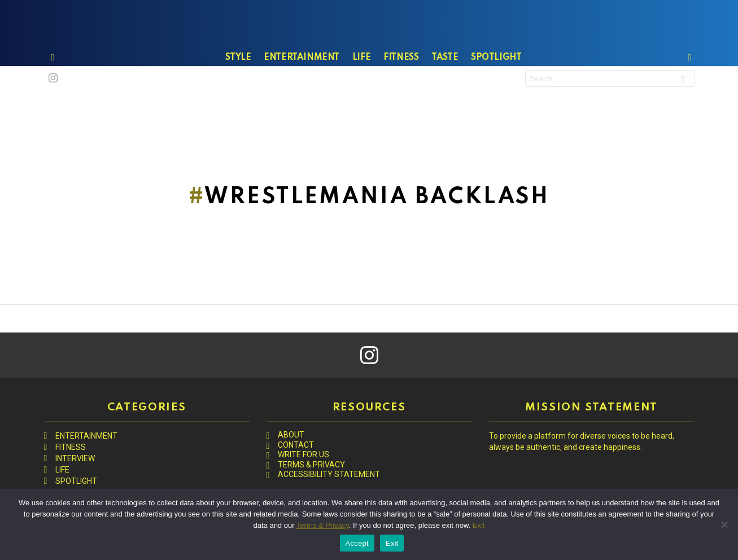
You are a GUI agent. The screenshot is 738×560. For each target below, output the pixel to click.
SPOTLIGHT (496, 85)
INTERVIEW (75, 458)
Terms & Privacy (323, 525)
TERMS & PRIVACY (311, 465)
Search (683, 108)
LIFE (361, 85)
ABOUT (291, 435)
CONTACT (296, 445)
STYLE (238, 85)
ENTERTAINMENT (302, 85)
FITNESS (401, 85)
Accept (357, 543)
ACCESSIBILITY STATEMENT (329, 474)
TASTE (445, 85)
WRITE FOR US (304, 454)
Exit (479, 525)
